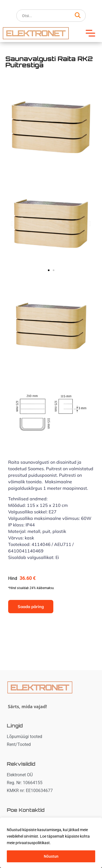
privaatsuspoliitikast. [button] (33, 843)
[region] (51, 843)
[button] (92, 33)
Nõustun (51, 856)
